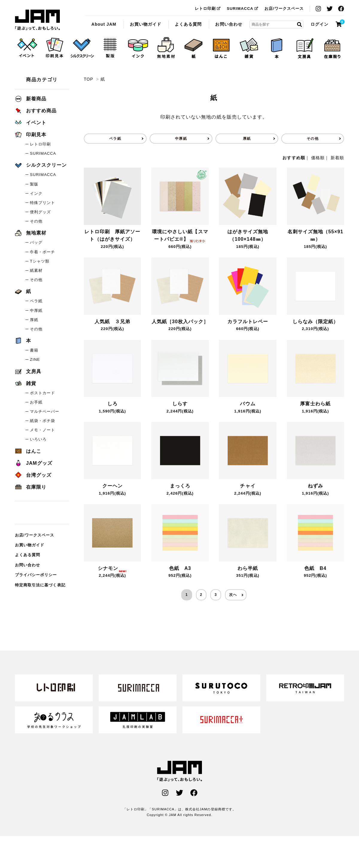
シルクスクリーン (41, 165)
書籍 (34, 350)
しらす (180, 404)
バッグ (36, 242)
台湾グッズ (33, 475)
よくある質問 (188, 24)
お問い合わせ (229, 24)
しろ (112, 404)
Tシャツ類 (40, 261)
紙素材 (36, 270)
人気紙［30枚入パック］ (180, 322)
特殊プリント (42, 203)
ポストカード (42, 393)
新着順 (337, 158)
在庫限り (31, 487)
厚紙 (247, 139)
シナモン (112, 568)
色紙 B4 (315, 568)
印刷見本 (31, 135)
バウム (248, 404)
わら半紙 (248, 568)
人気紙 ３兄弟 (112, 322)
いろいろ (38, 439)
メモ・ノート (42, 430)
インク (36, 193)
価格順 (318, 158)
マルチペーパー (45, 411)
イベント (31, 123)
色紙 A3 (180, 568)
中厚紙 (181, 139)
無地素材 (31, 233)
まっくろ (180, 486)
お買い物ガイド (146, 24)
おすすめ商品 (36, 111)
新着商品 (31, 99)
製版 (34, 184)
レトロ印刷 (208, 9)
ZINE (35, 359)
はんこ (28, 451)
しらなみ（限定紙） (315, 322)
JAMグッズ (34, 463)
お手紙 (36, 402)
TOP (88, 79)
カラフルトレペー (248, 322)
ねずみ (315, 486)
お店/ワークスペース (284, 9)
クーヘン (112, 486)
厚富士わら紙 (315, 404)
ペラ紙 (115, 139)
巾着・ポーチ (42, 252)
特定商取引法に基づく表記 (40, 585)
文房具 (28, 371)
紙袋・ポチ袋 (42, 421)
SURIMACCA (243, 9)
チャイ (248, 486)
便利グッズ (40, 212)
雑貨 (26, 383)
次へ (233, 595)
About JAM (104, 24)
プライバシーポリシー (36, 575)
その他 (312, 139)
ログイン (320, 24)
